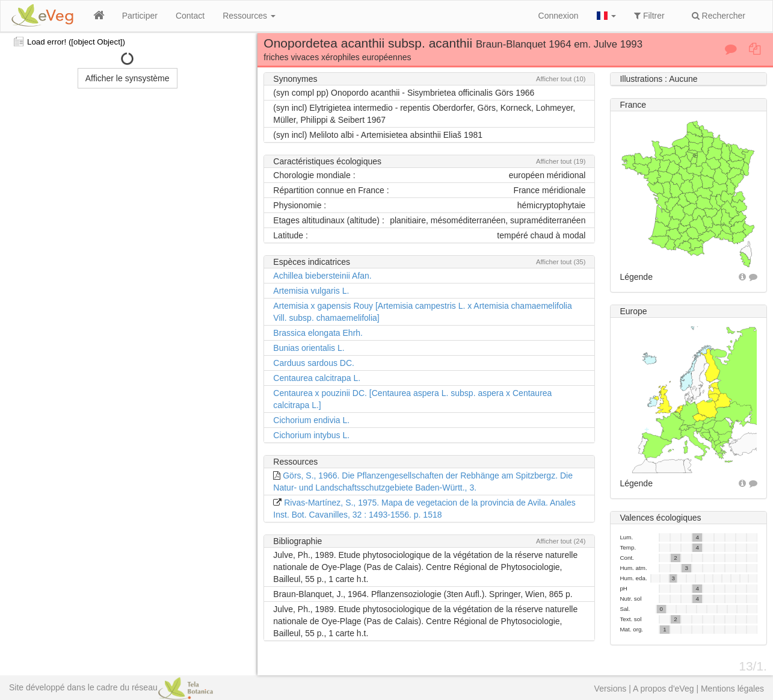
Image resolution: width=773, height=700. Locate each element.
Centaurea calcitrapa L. (317, 378)
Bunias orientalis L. (309, 348)
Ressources (249, 16)
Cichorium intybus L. (311, 435)
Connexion (559, 16)
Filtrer (649, 16)
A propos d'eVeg (664, 689)
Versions (611, 689)
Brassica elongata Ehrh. (318, 333)
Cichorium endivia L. (311, 420)
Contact (190, 16)
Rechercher (719, 16)
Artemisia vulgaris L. (311, 291)
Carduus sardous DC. (314, 363)
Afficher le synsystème (128, 78)
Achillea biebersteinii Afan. (322, 276)
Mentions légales (732, 689)
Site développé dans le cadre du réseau (111, 687)
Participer (140, 16)
